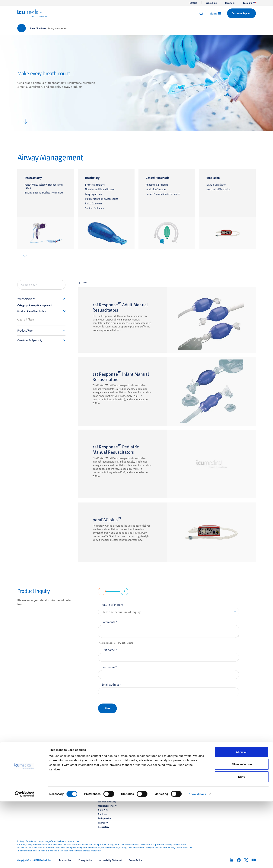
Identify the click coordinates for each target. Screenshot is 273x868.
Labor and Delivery (107, 801)
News (182, 764)
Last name (109, 667)
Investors (230, 3)
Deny (242, 843)
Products (42, 28)
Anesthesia (103, 772)
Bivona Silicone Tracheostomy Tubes (44, 192)
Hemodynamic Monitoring (70, 780)
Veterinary (62, 793)
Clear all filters (26, 319)
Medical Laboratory (107, 806)
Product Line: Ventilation (32, 311)
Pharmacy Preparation (68, 768)
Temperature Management (70, 776)
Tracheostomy (33, 178)
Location (249, 3)
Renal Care (63, 785)
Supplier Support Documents (153, 780)
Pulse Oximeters (94, 203)
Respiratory (92, 178)
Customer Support (147, 764)
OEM (60, 797)
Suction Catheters (94, 208)
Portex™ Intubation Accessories (163, 194)
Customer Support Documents (153, 776)
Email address (112, 684)
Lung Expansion (94, 194)
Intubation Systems (156, 189)
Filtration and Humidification (100, 189)
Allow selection (241, 831)
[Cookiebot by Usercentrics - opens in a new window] (24, 861)
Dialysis (102, 776)
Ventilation (213, 178)
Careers (193, 3)
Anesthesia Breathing (157, 185)
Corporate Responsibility (191, 772)
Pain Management (66, 789)
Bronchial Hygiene (95, 185)
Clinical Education (147, 772)
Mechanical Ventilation (218, 189)
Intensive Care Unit (107, 797)
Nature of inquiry (112, 604)
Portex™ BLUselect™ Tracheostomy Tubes (44, 186)
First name (109, 650)
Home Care (103, 793)
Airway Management (67, 772)
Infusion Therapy (66, 764)
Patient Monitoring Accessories (102, 199)
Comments (110, 622)
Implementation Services (150, 785)
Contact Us (211, 3)
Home (32, 28)
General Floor (104, 780)
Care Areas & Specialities (113, 756)
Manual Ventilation (216, 185)
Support (143, 756)
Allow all (242, 819)
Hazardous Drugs (106, 785)
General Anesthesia (157, 178)
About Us (184, 756)
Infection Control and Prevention (114, 768)
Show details (197, 861)
